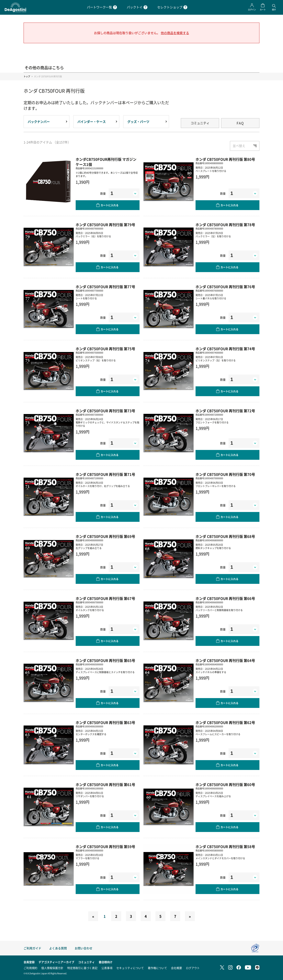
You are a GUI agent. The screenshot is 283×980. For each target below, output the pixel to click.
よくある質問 (58, 948)
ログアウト (193, 968)
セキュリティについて (130, 968)
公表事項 (107, 968)
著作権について (157, 968)
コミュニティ (200, 123)
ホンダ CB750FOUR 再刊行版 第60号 (225, 784)
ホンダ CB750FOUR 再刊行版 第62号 (225, 722)
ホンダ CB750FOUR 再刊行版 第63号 (105, 722)
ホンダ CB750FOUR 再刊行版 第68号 (225, 536)
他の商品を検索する (175, 33)
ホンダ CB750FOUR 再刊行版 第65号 (105, 660)
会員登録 (29, 962)
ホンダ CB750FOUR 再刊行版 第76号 (225, 287)
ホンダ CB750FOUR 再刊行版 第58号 (225, 847)
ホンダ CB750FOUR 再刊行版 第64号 (225, 660)
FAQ (240, 123)
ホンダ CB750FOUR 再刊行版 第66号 (225, 598)
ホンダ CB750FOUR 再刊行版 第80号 (225, 159)
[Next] (190, 916)
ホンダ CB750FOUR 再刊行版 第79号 (105, 225)
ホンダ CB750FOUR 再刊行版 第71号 (105, 474)
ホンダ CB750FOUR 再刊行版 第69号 (105, 536)
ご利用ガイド (32, 948)
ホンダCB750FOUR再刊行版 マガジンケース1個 (106, 162)
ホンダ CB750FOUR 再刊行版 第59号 (105, 847)
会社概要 (176, 968)
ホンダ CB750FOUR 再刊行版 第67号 (105, 598)
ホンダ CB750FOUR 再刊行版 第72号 (225, 411)
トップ (27, 76)
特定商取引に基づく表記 (82, 968)
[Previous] (93, 916)
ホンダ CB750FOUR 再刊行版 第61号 (105, 784)
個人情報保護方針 (52, 968)
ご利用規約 (30, 968)
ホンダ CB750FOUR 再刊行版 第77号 (105, 287)
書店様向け (106, 962)
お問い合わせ (84, 948)
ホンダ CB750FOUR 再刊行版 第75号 (105, 349)
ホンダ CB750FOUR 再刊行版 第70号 (225, 474)
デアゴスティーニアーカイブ (56, 962)
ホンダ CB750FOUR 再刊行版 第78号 (225, 225)
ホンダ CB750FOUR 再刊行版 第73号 (105, 411)
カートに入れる (110, 205)
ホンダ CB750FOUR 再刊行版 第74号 (225, 349)
